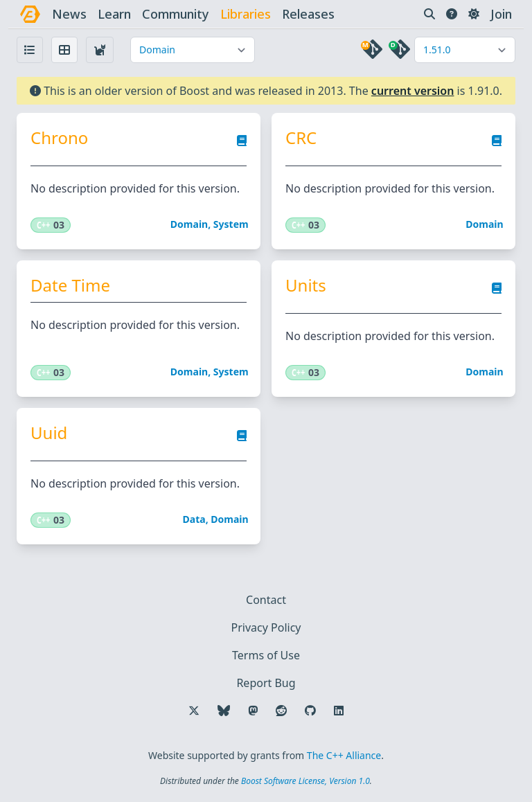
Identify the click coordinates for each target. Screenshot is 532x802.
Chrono (59, 138)
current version (413, 91)
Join (501, 14)
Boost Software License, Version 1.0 (305, 781)
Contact (266, 600)
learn (114, 14)
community (176, 14)
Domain (189, 224)
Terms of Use (266, 655)
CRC (301, 138)
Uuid (49, 433)
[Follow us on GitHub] (310, 711)
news (69, 14)
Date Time (70, 285)
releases (308, 14)
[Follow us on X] (194, 711)
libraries (246, 14)
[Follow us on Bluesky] (224, 711)
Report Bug (266, 683)
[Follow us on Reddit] (281, 711)
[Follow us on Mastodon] (253, 711)
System (231, 224)
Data (194, 519)
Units (306, 285)
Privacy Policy (266, 627)
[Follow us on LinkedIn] (339, 711)
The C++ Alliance (344, 755)
